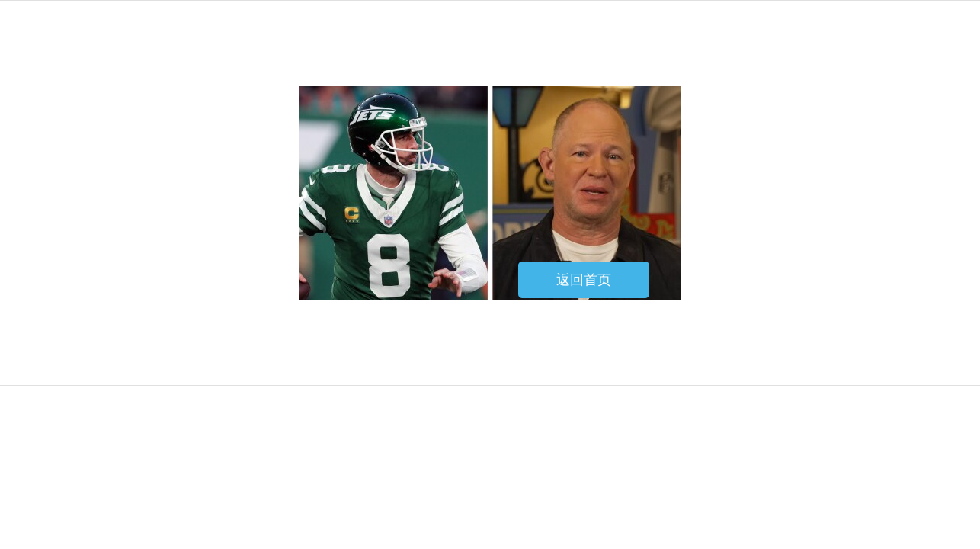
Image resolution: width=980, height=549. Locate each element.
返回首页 (584, 280)
